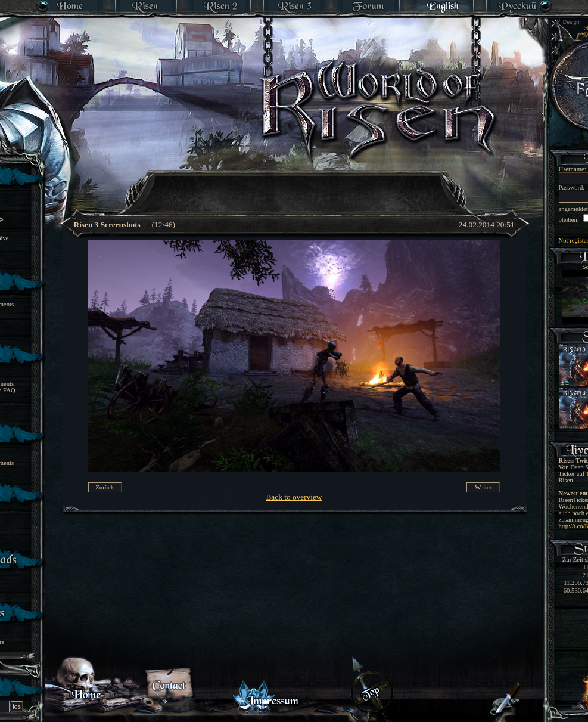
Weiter (483, 487)
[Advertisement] (295, 185)
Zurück (105, 487)
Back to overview (294, 497)
